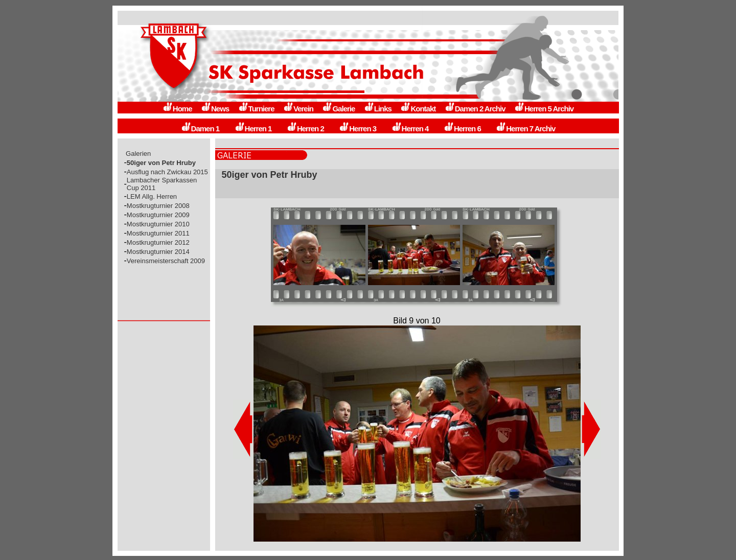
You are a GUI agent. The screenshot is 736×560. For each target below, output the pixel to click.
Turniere (256, 109)
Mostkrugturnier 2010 (158, 224)
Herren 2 (305, 129)
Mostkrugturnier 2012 (158, 242)
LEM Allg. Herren (152, 196)
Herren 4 (410, 129)
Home (177, 109)
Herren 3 (358, 129)
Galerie (338, 109)
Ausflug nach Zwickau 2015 (167, 172)
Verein (298, 109)
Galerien (139, 154)
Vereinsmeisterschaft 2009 (166, 261)
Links (378, 109)
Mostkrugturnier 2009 (158, 215)
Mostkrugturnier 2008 (158, 206)
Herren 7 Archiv (525, 129)
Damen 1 (200, 129)
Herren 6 (462, 129)
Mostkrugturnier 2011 (158, 233)
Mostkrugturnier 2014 (158, 252)
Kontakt (418, 109)
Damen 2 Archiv (475, 109)
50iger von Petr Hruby (161, 163)
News (215, 109)
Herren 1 (253, 129)
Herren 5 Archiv (544, 109)
